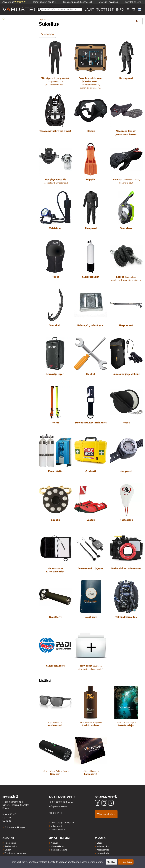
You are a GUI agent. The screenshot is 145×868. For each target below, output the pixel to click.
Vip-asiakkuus (57, 846)
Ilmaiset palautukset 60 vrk (78, 2)
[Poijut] (55, 409)
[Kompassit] (126, 457)
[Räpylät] (91, 166)
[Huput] (55, 263)
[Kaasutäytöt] (55, 457)
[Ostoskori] (134, 9)
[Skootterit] (55, 603)
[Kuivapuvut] (126, 66)
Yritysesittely (103, 853)
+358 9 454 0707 (64, 802)
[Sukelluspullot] (91, 263)
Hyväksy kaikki (126, 862)
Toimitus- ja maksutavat (16, 853)
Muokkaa (111, 862)
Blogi (99, 843)
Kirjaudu (55, 843)
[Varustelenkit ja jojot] (91, 555)
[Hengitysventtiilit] (55, 166)
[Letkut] (126, 263)
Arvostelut (14, 2)
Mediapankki (103, 850)
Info (120, 9)
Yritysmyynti (56, 826)
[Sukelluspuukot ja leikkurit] (91, 409)
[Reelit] (126, 409)
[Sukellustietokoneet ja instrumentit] (91, 66)
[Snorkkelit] (55, 312)
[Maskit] (91, 117)
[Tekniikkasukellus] (126, 603)
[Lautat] (91, 506)
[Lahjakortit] (91, 757)
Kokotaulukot (103, 846)
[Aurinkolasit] (55, 709)
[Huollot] (91, 360)
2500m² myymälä (109, 2)
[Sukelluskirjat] (126, 709)
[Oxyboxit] (91, 457)
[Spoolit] (55, 506)
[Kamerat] (55, 757)
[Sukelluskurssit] (55, 652)
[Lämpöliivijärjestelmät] (126, 360)
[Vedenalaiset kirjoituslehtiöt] (55, 555)
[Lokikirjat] (91, 603)
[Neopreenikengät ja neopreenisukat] (126, 117)
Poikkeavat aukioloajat (15, 827)
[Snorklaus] (126, 214)
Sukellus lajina (47, 34)
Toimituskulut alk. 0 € (44, 2)
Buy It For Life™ (134, 2)
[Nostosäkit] (126, 506)
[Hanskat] (126, 166)
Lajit (89, 9)
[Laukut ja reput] (55, 360)
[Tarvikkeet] (91, 652)
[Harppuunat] (126, 312)
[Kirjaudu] (128, 9)
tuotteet (105, 9)
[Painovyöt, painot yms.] (91, 312)
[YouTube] (111, 803)
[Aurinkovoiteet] (91, 709)
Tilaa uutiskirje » (106, 814)
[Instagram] (104, 803)
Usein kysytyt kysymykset (63, 822)
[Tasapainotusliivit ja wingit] (55, 117)
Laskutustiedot (58, 829)
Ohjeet (8, 850)
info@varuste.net (58, 806)
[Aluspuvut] (91, 214)
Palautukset (10, 843)
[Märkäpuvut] (55, 66)
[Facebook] (98, 803)
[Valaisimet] (55, 214)
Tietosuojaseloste (59, 850)
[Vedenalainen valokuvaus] (126, 555)
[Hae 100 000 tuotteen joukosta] (60, 9)
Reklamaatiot (11, 846)
